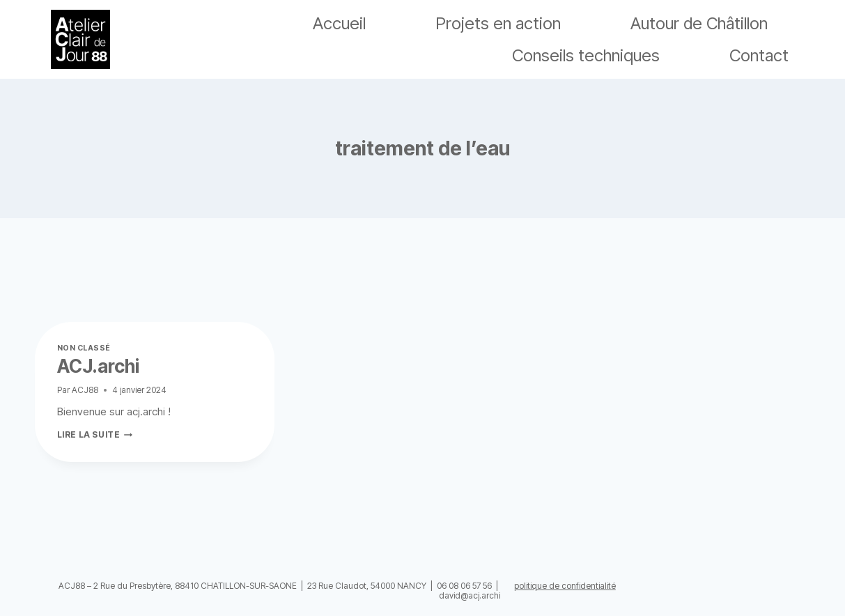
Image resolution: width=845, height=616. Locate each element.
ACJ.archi (98, 366)
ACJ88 (85, 390)
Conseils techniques (586, 55)
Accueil (339, 23)
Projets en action (498, 23)
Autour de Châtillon (699, 23)
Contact (759, 55)
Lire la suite (95, 434)
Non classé (84, 348)
